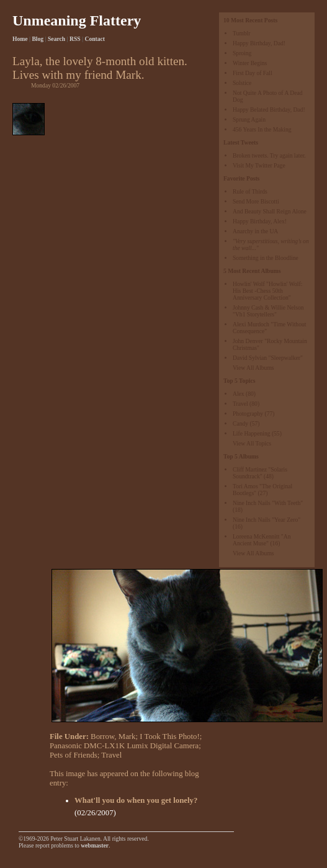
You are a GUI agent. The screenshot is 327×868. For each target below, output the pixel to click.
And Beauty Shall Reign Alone (270, 211)
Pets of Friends (74, 755)
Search (56, 39)
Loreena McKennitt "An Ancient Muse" (262, 540)
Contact (95, 39)
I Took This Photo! (169, 736)
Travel (240, 404)
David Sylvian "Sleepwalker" (268, 358)
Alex (239, 394)
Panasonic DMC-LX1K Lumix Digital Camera (124, 746)
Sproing (242, 53)
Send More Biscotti (256, 201)
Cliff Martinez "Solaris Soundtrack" (260, 473)
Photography (248, 414)
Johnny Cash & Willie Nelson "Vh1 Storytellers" (268, 311)
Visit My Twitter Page (259, 165)
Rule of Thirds (250, 191)
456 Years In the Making (262, 129)
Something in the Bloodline (266, 258)
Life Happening (251, 433)
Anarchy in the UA (255, 231)
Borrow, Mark (113, 736)
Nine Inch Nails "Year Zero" (267, 520)
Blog (38, 39)
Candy (240, 423)
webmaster (95, 845)
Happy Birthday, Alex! (260, 221)
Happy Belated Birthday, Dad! (269, 110)
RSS (75, 39)
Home (20, 39)
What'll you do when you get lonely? (136, 800)
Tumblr (241, 33)
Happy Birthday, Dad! (259, 43)
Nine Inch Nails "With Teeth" (268, 503)
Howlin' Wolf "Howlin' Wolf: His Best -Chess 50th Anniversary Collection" (267, 291)
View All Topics (252, 443)
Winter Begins (250, 63)
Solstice (242, 83)
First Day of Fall (253, 73)
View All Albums (253, 368)
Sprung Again (249, 119)
